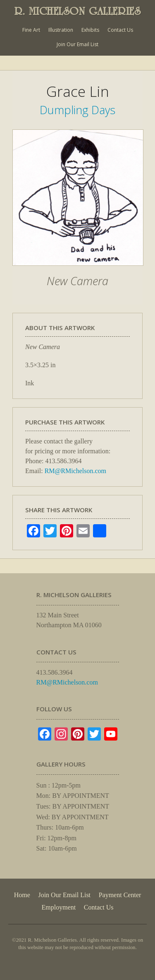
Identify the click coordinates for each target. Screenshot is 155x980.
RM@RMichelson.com (75, 471)
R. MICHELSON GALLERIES (78, 11)
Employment (59, 907)
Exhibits (90, 30)
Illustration (61, 30)
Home (22, 895)
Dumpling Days (77, 110)
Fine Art (31, 30)
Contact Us (120, 30)
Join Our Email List (77, 44)
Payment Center (120, 895)
